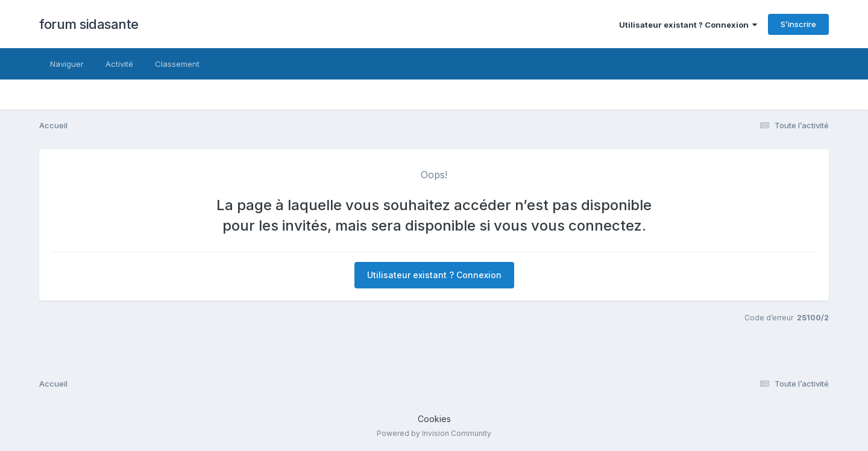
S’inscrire (798, 24)
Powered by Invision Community (434, 433)
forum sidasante (89, 24)
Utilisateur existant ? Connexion (688, 25)
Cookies (434, 419)
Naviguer (67, 64)
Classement (177, 64)
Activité (119, 64)
